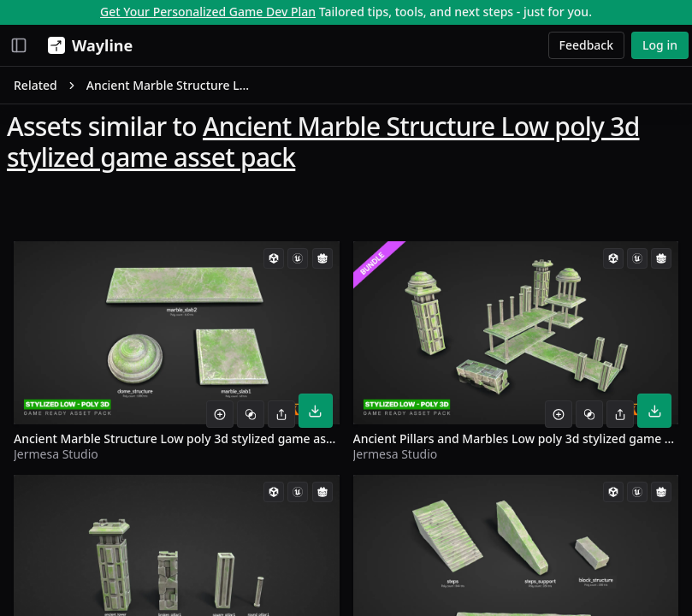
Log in (660, 45)
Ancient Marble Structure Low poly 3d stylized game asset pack (323, 142)
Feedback (587, 45)
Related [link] (35, 85)
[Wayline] (87, 45)
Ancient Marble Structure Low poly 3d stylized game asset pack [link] (169, 85)
